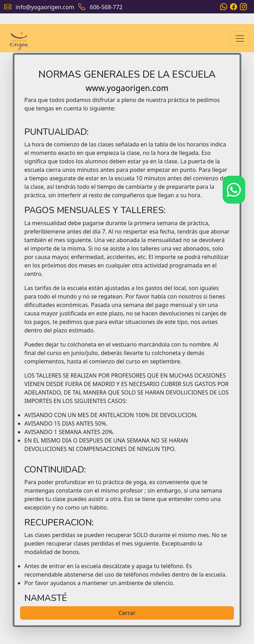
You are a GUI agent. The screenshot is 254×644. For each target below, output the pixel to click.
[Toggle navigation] (240, 38)
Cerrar (127, 613)
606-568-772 (106, 7)
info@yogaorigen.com (45, 7)
